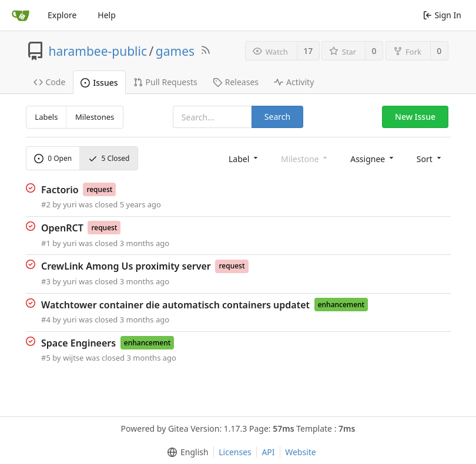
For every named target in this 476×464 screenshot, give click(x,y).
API (268, 452)
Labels (46, 117)
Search (277, 117)
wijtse (73, 358)
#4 (46, 320)
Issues (99, 83)
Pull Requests (165, 82)
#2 (46, 204)
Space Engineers (78, 342)
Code (50, 82)
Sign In (442, 15)
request (99, 189)
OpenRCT (62, 228)
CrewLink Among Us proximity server (126, 266)
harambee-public (98, 51)
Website (301, 452)
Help (107, 15)
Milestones (95, 117)
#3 (46, 281)
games (175, 51)
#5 (46, 358)
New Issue (415, 117)
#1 (46, 243)
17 (308, 51)
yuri (70, 204)
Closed (109, 158)
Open (53, 158)
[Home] (21, 15)
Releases (236, 82)
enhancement (341, 305)
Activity (294, 82)
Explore (62, 15)
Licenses (235, 452)
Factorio (60, 189)
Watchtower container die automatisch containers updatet (175, 304)
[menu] (244, 158)
